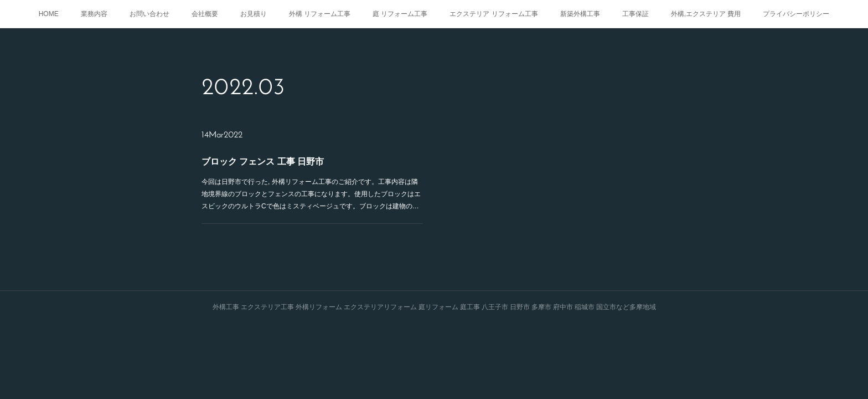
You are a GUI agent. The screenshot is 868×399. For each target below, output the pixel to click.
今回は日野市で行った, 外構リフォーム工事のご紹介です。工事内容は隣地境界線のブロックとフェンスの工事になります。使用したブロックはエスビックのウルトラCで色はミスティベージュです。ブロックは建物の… (311, 194)
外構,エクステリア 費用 (706, 14)
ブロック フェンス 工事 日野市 (263, 162)
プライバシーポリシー (796, 14)
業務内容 (94, 14)
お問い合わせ (149, 14)
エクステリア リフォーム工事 (494, 14)
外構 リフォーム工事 (320, 14)
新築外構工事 (580, 14)
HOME (49, 14)
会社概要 (205, 14)
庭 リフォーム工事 (400, 14)
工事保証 (635, 14)
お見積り (254, 14)
